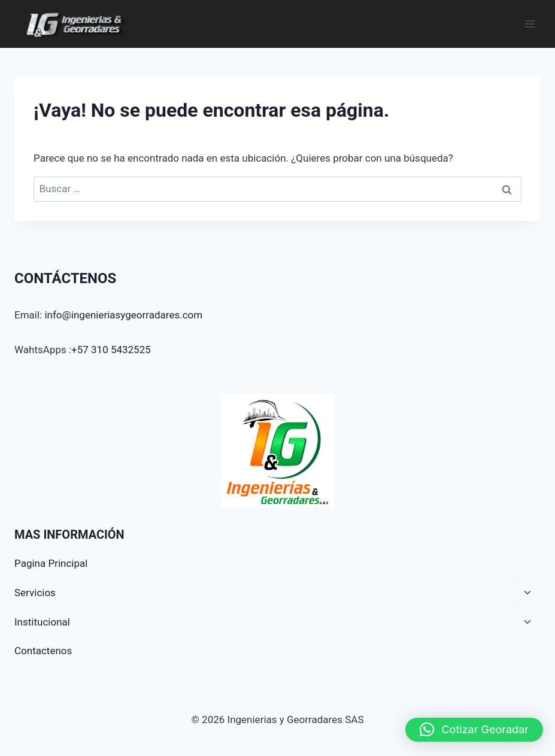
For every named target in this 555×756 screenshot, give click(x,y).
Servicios (35, 593)
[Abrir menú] (530, 24)
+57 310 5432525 (111, 350)
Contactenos (43, 651)
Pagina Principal (51, 563)
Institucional (42, 622)
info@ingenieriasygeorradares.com (123, 315)
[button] (474, 730)
